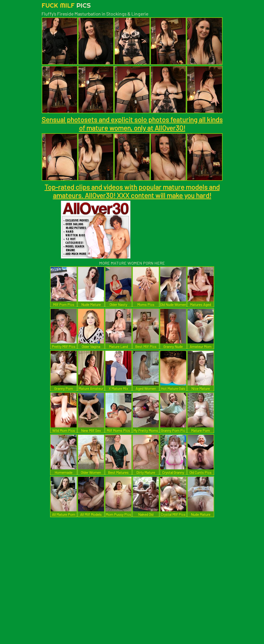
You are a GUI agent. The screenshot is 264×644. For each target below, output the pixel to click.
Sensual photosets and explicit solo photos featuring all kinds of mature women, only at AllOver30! (132, 124)
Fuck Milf (66, 5)
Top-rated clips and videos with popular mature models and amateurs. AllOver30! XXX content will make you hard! (132, 191)
